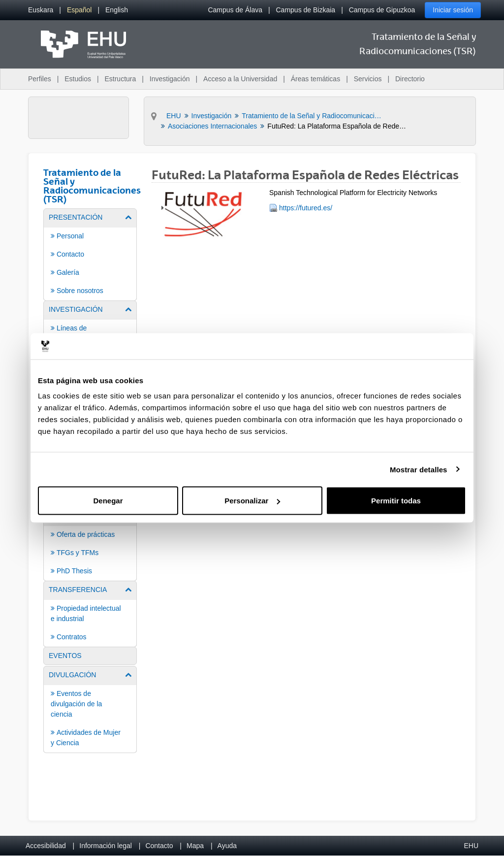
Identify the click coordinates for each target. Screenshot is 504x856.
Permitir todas (396, 501)
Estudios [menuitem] (78, 79)
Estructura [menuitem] (120, 79)
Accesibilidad (46, 846)
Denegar (108, 501)
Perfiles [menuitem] (40, 79)
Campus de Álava (235, 10)
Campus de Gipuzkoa (382, 10)
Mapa (195, 846)
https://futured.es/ (306, 208)
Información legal (106, 846)
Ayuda (227, 846)
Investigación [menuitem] (170, 79)
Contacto (159, 846)
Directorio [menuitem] (410, 79)
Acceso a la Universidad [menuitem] (240, 79)
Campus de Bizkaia (306, 10)
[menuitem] (41, 10)
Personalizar (252, 501)
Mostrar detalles (419, 469)
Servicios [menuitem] (368, 79)
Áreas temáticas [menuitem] (315, 79)
